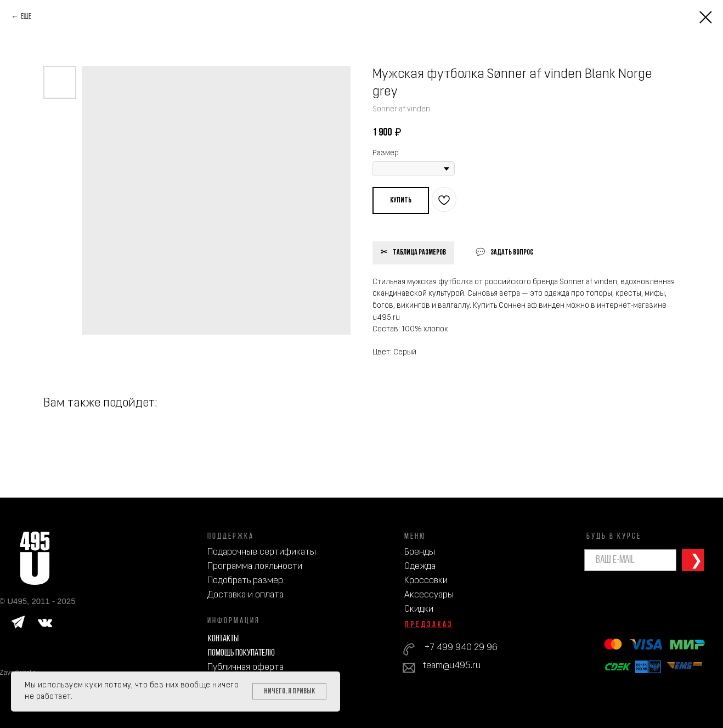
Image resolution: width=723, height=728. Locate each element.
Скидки (419, 609)
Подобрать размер (245, 581)
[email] (630, 560)
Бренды (420, 552)
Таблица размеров (419, 253)
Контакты (223, 639)
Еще (26, 17)
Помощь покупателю (241, 653)
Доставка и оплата (245, 595)
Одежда (420, 566)
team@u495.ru (452, 666)
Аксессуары (429, 595)
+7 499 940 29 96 (461, 648)
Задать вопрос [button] (512, 253)
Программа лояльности (255, 566)
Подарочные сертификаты (262, 552)
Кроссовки (426, 581)
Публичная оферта (245, 667)
